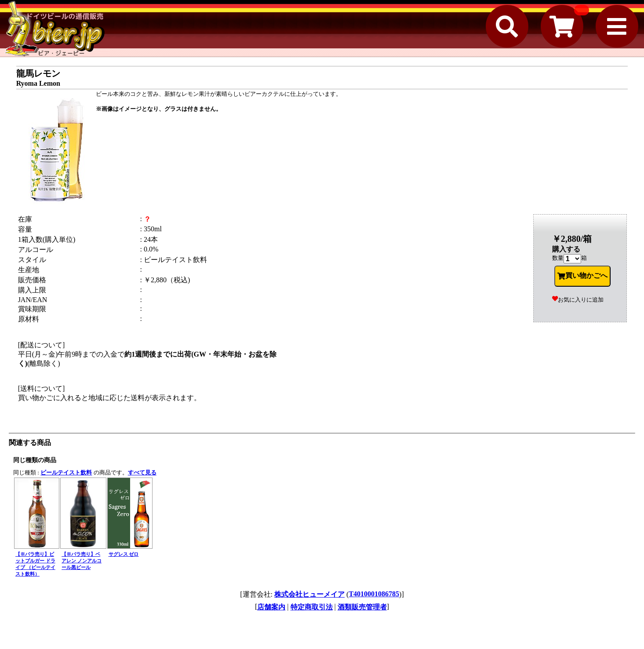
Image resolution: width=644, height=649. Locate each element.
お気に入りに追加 (578, 300)
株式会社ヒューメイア (309, 594)
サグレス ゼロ (124, 554)
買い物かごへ (582, 276)
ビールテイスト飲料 (66, 472)
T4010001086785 (374, 594)
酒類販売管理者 (362, 607)
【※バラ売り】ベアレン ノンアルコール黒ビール (82, 561)
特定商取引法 (312, 607)
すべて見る (142, 472)
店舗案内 (271, 607)
